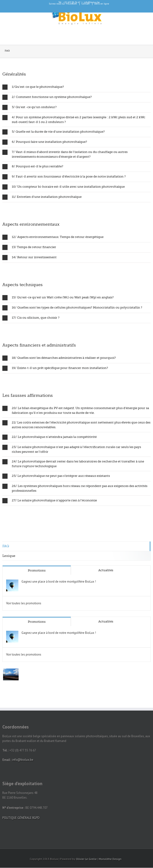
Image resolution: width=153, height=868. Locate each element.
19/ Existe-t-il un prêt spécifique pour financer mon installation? (55, 368)
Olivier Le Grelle (86, 859)
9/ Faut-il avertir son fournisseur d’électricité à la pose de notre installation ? (64, 177)
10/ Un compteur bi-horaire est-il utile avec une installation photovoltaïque (64, 187)
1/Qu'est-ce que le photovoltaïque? (33, 87)
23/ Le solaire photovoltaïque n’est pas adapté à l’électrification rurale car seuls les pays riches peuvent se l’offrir (72, 449)
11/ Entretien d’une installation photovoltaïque (42, 197)
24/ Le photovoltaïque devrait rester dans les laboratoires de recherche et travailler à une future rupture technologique (73, 464)
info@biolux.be (23, 760)
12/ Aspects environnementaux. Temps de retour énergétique (53, 237)
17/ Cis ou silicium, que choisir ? (31, 318)
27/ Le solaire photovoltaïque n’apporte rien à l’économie (50, 501)
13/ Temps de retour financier (29, 247)
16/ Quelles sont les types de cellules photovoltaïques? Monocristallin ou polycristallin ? (72, 308)
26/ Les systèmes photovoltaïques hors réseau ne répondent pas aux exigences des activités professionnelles (75, 488)
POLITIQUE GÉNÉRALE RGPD (21, 818)
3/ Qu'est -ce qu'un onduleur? (29, 107)
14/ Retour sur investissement (29, 258)
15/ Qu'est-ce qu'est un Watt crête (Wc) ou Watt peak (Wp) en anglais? (58, 298)
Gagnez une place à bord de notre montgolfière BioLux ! (59, 582)
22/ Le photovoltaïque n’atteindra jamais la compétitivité (50, 437)
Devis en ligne (102, 4)
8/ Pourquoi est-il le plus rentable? (33, 167)
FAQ (6, 546)
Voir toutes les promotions (24, 603)
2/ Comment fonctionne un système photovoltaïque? (47, 97)
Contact (86, 4)
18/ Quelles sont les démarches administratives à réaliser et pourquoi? (59, 358)
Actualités (106, 570)
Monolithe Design (110, 859)
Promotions (37, 570)
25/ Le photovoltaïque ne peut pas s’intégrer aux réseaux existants (56, 476)
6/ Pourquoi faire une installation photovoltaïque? (45, 142)
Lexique (9, 556)
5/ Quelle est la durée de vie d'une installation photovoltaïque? (54, 132)
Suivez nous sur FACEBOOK (63, 4)
